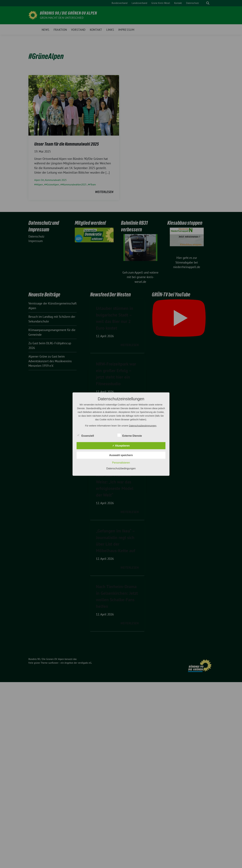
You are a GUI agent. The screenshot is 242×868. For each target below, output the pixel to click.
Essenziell (85, 435)
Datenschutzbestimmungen (143, 426)
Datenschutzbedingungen (121, 468)
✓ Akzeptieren (121, 445)
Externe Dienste (130, 435)
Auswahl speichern (121, 455)
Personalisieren (121, 462)
